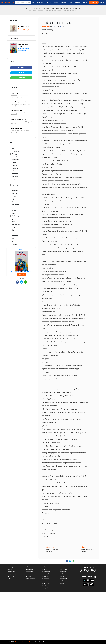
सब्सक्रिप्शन (78, 2)
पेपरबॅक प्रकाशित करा (31, 579)
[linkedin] (96, 571)
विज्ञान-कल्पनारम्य (16, 225)
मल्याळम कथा (64, 579)
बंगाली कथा (64, 576)
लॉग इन (102, 3)
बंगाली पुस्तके (47, 581)
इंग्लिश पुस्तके (47, 567)
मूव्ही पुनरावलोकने (16, 213)
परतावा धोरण (11, 576)
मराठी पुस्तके (46, 574)
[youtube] (92, 571)
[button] (29, 2)
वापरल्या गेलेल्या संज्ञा (13, 574)
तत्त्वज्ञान (14, 196)
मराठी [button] (33, 3)
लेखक (27, 574)
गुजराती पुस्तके (47, 572)
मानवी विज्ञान (15, 194)
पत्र (13, 208)
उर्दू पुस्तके (46, 588)
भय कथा (14, 210)
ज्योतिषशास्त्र (15, 236)
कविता (13, 171)
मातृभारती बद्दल (41, 2)
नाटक (13, 179)
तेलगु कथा (64, 583)
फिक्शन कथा (15, 154)
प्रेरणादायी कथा (15, 157)
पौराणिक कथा (15, 216)
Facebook (21, 68)
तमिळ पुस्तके (46, 576)
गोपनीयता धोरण (12, 572)
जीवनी (13, 202)
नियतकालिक (15, 168)
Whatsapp (21, 78)
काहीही (14, 241)
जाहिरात (71, 2)
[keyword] (23, 2)
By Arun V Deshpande (24, 49)
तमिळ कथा (64, 581)
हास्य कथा (14, 165)
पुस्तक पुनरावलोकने (17, 219)
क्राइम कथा (14, 244)
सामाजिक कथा (15, 188)
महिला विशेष (15, 177)
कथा (13, 148)
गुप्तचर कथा (15, 185)
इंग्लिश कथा (64, 574)
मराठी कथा (64, 572)
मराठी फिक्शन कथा (22, 51)
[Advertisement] (21, 297)
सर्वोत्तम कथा (29, 567)
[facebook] (82, 571)
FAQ (9, 579)
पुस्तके (49, 2)
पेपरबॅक (63, 2)
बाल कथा (14, 163)
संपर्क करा (85, 2)
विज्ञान (13, 239)
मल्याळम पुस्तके (47, 583)
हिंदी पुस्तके (46, 569)
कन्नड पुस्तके (46, 586)
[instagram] (85, 571)
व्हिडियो (56, 2)
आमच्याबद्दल (11, 567)
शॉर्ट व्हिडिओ (29, 576)
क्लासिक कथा (15, 160)
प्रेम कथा (14, 182)
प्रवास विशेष (15, 174)
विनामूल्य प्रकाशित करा (94, 2)
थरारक (13, 222)
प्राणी (13, 233)
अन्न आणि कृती (15, 205)
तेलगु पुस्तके (46, 579)
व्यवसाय (14, 227)
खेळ (13, 230)
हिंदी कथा (64, 567)
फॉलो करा (23, 29)
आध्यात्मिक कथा (16, 151)
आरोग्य (14, 199)
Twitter (21, 73)
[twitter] (89, 571)
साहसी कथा (15, 191)
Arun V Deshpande (23, 26)
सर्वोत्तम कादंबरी (29, 569)
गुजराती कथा (64, 569)
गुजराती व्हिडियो (29, 572)
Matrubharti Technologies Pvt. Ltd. (24, 642)
